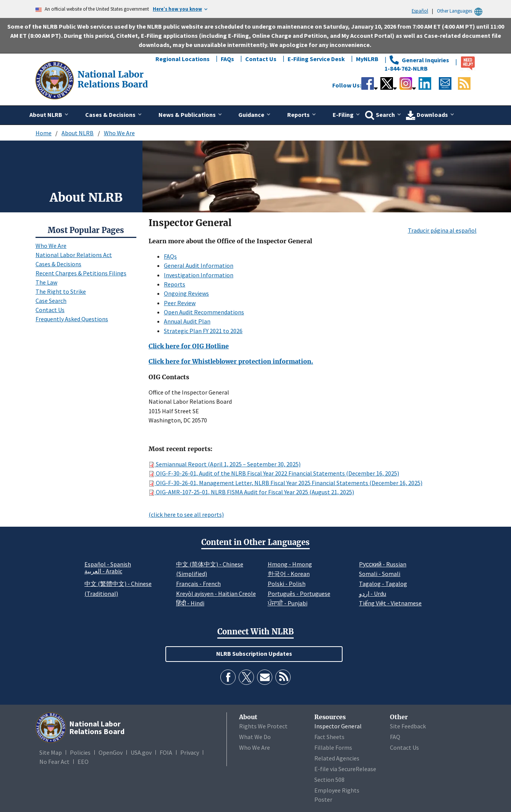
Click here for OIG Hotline (189, 346)
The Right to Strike (61, 291)
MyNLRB (367, 59)
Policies (80, 752)
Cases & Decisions (58, 264)
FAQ (395, 737)
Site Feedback (408, 726)
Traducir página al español (442, 230)
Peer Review (180, 303)
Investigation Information (199, 275)
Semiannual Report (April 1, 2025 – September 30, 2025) (225, 464)
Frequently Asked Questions (72, 319)
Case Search (51, 301)
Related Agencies (337, 758)
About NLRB (78, 133)
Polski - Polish (287, 584)
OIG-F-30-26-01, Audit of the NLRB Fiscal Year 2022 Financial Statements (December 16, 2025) (274, 473)
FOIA (166, 752)
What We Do (255, 737)
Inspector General (338, 726)
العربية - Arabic (103, 571)
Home (44, 133)
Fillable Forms (333, 747)
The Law (46, 282)
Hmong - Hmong (290, 564)
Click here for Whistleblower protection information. (231, 361)
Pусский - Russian (383, 564)
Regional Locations (183, 59)
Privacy (190, 752)
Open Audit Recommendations (204, 312)
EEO (83, 762)
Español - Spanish (108, 564)
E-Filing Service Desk (316, 59)
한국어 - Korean (289, 574)
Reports (175, 284)
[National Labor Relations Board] (55, 79)
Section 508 (329, 780)
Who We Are (119, 133)
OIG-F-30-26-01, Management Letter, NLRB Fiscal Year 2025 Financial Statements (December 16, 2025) (285, 483)
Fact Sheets (329, 737)
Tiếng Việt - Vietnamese (390, 603)
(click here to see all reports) (186, 514)
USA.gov (141, 752)
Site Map (51, 752)
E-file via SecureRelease (345, 769)
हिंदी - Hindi (190, 603)
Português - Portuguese (299, 594)
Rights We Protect (263, 726)
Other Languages (461, 11)
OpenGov (111, 752)
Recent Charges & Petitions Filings (81, 273)
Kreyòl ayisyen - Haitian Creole (216, 594)
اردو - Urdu (373, 594)
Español (420, 11)
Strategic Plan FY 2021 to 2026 (203, 331)
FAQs (227, 59)
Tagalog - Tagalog (383, 584)
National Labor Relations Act (74, 255)
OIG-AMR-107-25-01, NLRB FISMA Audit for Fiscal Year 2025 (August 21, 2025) (251, 492)
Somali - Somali (380, 574)
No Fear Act (54, 762)
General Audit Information (199, 265)
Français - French (198, 584)
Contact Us (261, 59)
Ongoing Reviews (186, 293)
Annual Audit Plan (187, 321)
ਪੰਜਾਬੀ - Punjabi (288, 603)
